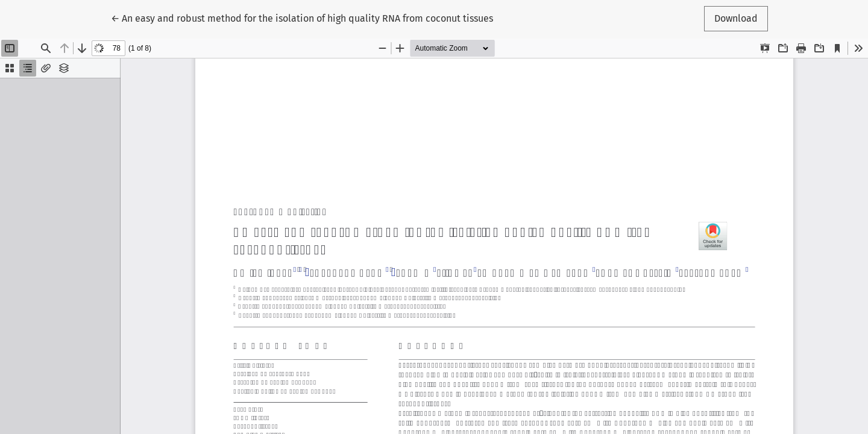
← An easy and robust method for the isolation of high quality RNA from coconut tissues (302, 17)
